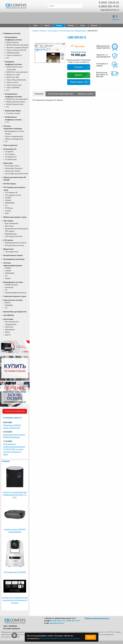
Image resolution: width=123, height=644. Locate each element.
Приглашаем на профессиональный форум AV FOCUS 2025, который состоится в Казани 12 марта (14, 449)
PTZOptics (9, 208)
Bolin (7, 213)
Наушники (9, 327)
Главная (35, 31)
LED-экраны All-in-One (14, 236)
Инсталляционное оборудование (73, 31)
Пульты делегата (10, 145)
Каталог (43, 31)
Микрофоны (10, 330)
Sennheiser (9, 287)
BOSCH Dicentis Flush (15, 104)
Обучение (71, 25)
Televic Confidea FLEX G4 (16, 50)
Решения (59, 25)
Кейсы (8, 332)
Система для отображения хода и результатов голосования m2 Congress (15, 600)
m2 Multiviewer (11, 159)
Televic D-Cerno (12, 82)
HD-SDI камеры (10, 184)
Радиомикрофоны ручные (16, 293)
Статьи (82, 25)
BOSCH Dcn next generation (17, 72)
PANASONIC (10, 203)
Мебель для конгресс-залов (15, 217)
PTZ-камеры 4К (11, 193)
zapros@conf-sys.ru (110, 10)
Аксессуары (8, 319)
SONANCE (9, 305)
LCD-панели (8, 240)
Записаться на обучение (15, 411)
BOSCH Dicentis (13, 42)
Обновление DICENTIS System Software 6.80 (12, 427)
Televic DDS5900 (13, 88)
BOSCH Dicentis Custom (16, 102)
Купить (79, 75)
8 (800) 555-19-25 (109, 6)
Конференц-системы (12, 33)
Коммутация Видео (13, 111)
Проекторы (8, 163)
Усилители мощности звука (15, 296)
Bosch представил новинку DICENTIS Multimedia (14, 436)
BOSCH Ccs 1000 (13, 75)
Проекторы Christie (13, 171)
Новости (47, 25)
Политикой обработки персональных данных (60, 639)
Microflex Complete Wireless (17, 48)
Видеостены (9, 249)
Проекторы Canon (12, 166)
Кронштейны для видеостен (15, 312)
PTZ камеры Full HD (13, 195)
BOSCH (8, 303)
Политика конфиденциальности (97, 618)
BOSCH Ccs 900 (13, 77)
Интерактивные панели (14, 245)
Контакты (94, 25)
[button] (63, 45)
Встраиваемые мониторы (14, 259)
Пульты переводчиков (14, 136)
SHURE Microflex (13, 53)
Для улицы (9, 226)
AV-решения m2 (10, 149)
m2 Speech (9, 152)
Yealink (8, 278)
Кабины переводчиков (14, 139)
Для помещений (12, 223)
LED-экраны (8, 221)
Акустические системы (13, 300)
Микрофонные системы (13, 282)
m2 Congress (10, 154)
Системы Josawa (13, 113)
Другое (8, 335)
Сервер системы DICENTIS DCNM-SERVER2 (15, 531)
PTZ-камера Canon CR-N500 (15, 572)
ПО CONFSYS (9, 315)
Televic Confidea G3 (14, 55)
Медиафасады (11, 234)
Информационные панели (16, 243)
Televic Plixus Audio (14, 85)
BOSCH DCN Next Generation (18, 45)
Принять (91, 637)
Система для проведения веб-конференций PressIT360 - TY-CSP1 (15, 495)
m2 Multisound (11, 157)
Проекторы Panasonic (14, 168)
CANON (8, 200)
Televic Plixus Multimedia (16, 80)
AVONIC (8, 198)
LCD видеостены (12, 252)
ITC (8, 58)
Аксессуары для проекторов (17, 174)
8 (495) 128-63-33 (109, 3)
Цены (35, 25)
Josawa (8, 211)
